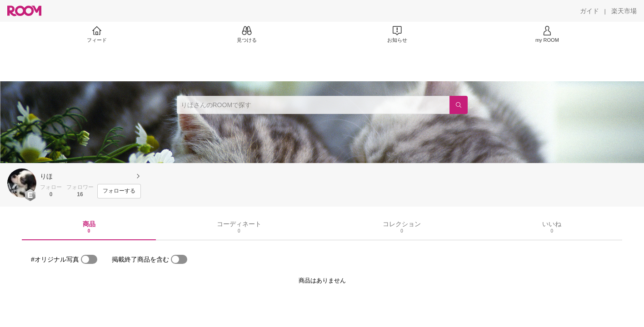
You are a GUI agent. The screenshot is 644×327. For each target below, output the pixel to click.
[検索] (459, 105)
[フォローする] (119, 191)
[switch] (89, 259)
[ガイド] (589, 11)
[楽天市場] (624, 11)
